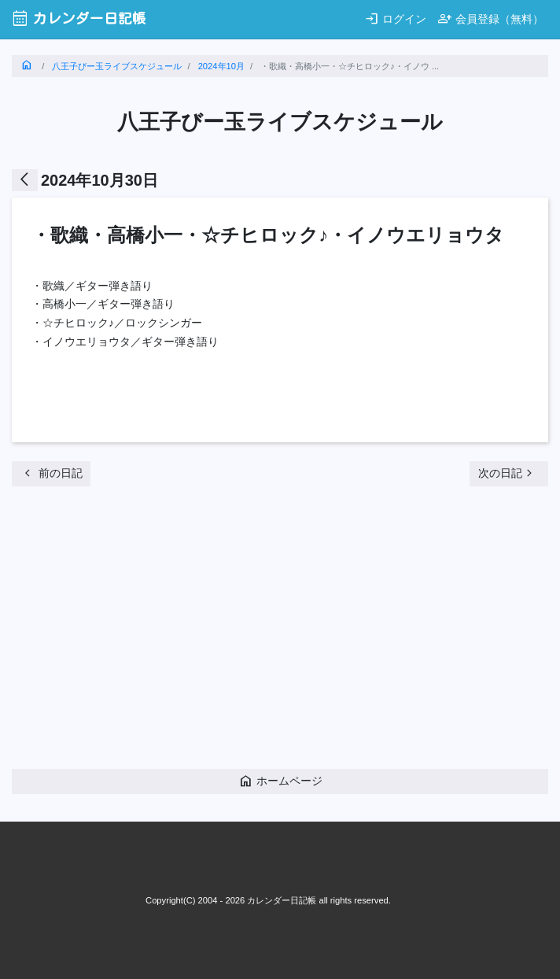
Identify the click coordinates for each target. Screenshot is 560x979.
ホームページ (280, 781)
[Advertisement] (286, 632)
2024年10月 (221, 66)
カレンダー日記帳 (79, 18)
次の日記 (507, 473)
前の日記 (52, 473)
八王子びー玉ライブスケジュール (117, 66)
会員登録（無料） (490, 18)
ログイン (395, 18)
